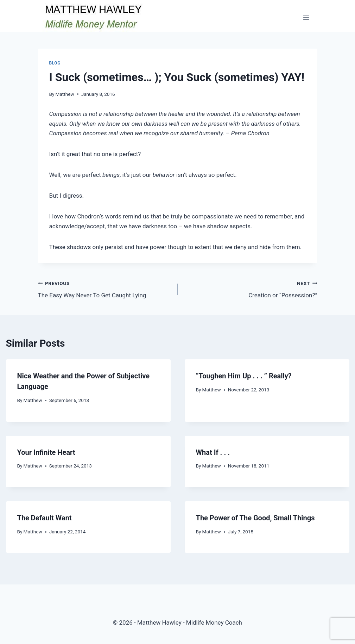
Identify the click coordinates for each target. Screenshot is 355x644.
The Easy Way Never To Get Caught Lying (105, 289)
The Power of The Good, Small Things (255, 518)
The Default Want (45, 518)
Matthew (65, 94)
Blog (55, 63)
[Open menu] (306, 17)
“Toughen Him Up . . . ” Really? (244, 376)
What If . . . (213, 452)
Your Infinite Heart (46, 452)
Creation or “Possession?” (251, 289)
